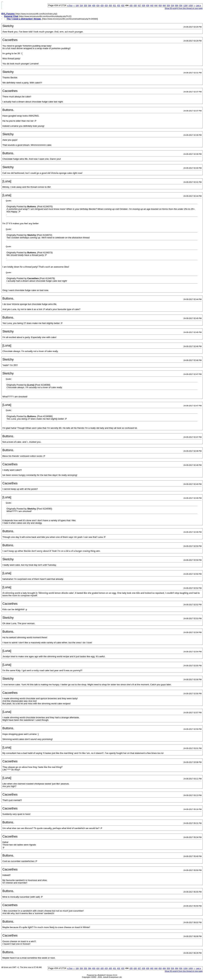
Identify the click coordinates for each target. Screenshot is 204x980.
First (70, 5)
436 (135, 5)
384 (89, 5)
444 (156, 5)
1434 (191, 5)
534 (173, 5)
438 (143, 5)
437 (139, 5)
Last (198, 5)
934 (181, 5)
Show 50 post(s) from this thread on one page (184, 8)
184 (77, 5)
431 (115, 5)
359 (85, 5)
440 (152, 5)
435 (131, 5)
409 (94, 5)
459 (160, 5)
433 (123, 5)
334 (81, 5)
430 (110, 5)
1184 (185, 5)
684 (177, 5)
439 (148, 5)
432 (119, 5)
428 (102, 5)
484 (164, 5)
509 (168, 5)
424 (98, 5)
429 (106, 5)
